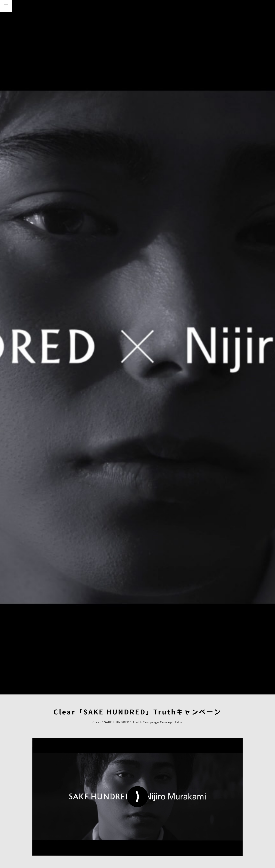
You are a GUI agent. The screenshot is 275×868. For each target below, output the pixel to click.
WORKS (6, 44)
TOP (6, 19)
